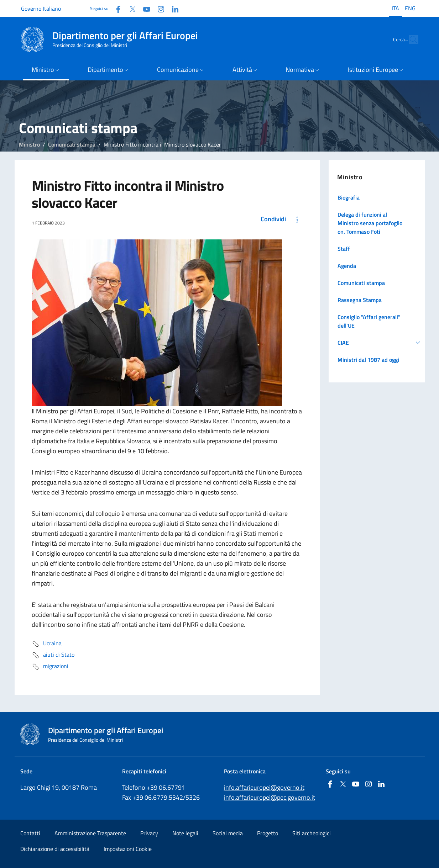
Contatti (30, 833)
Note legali (185, 833)
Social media (228, 833)
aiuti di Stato (53, 655)
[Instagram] (158, 8)
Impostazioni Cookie (128, 849)
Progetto (268, 833)
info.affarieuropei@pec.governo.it (270, 797)
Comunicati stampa (72, 144)
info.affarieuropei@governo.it (264, 787)
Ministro (29, 144)
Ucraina (47, 644)
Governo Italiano (41, 9)
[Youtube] (144, 8)
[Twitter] (130, 8)
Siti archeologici (312, 833)
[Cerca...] (410, 39)
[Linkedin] (172, 8)
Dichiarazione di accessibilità (55, 849)
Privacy (149, 833)
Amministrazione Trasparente (90, 833)
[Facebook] (115, 8)
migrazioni (50, 667)
